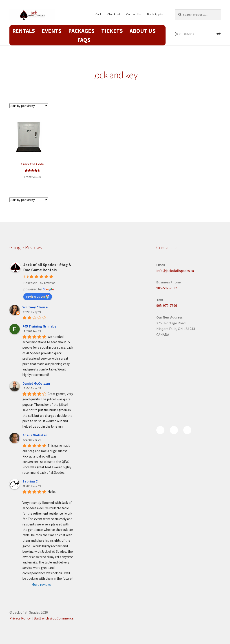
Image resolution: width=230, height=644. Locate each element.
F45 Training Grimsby (39, 326)
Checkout (114, 14)
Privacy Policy (20, 618)
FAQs (84, 40)
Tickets (112, 31)
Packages (81, 31)
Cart (98, 14)
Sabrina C (30, 481)
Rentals (24, 31)
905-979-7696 (167, 305)
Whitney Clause (35, 307)
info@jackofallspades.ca (175, 271)
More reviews (41, 584)
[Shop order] (29, 106)
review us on (38, 296)
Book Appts (155, 14)
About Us (143, 31)
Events (52, 31)
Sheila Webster (35, 435)
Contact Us (134, 14)
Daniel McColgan (36, 383)
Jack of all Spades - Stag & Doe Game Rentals (47, 267)
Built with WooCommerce (54, 618)
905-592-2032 (167, 288)
